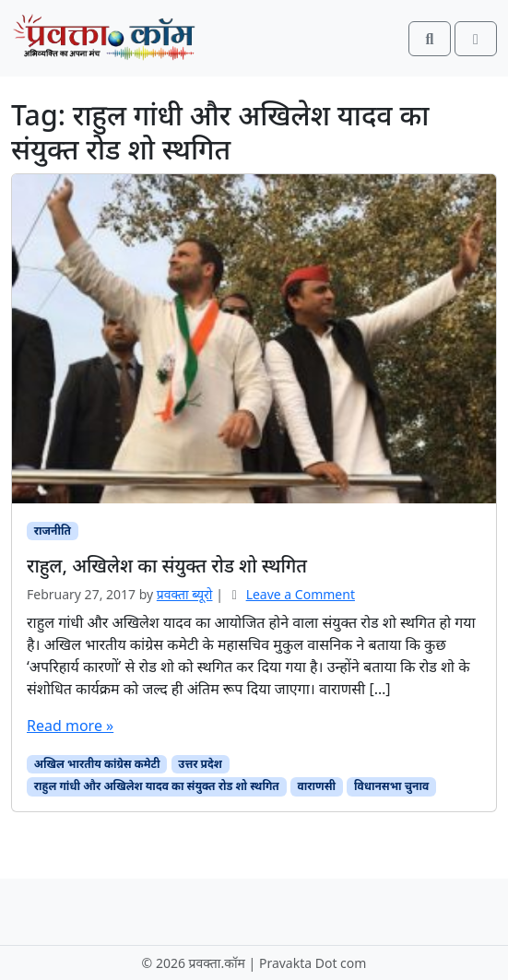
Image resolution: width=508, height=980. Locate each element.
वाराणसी (317, 786)
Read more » (70, 726)
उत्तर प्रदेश (200, 764)
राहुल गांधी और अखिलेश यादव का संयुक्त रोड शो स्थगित (157, 786)
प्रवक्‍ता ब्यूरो (185, 594)
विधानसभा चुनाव (391, 786)
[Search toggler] (430, 39)
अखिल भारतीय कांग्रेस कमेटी (97, 764)
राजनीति (53, 531)
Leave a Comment (301, 594)
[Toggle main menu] (476, 39)
